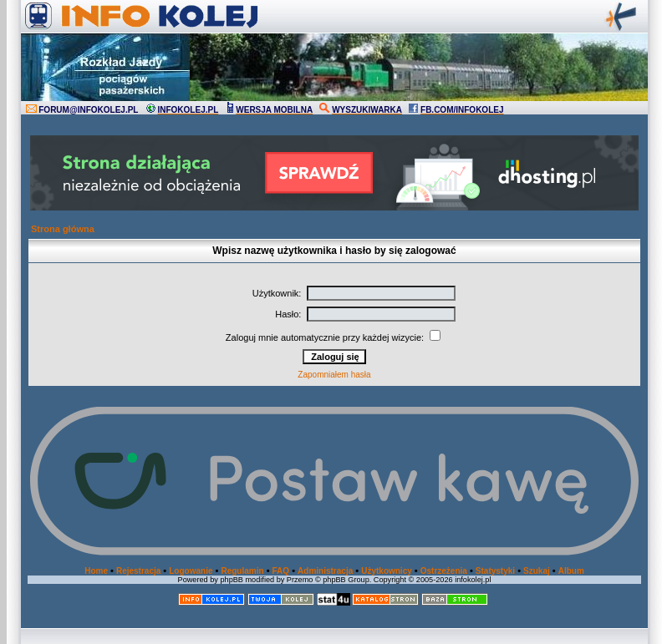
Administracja (325, 571)
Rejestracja (138, 571)
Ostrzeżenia (444, 571)
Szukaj (537, 571)
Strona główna (63, 229)
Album (571, 571)
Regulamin (242, 571)
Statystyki (495, 571)
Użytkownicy (387, 571)
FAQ (281, 571)
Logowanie (191, 571)
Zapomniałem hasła (334, 375)
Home (96, 571)
